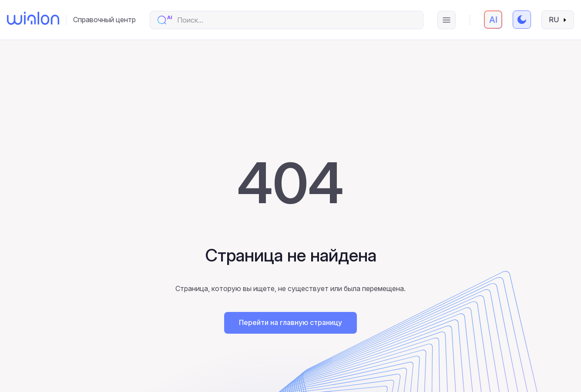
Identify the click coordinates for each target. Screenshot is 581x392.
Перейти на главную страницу (290, 322)
